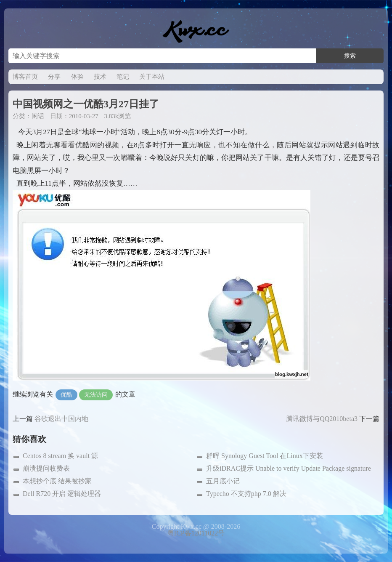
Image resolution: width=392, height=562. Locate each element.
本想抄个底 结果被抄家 (57, 481)
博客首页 (25, 77)
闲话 (38, 116)
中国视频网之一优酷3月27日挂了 (86, 104)
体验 (77, 77)
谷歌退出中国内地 (61, 419)
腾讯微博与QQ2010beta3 (322, 419)
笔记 (123, 77)
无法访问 (96, 395)
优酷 (66, 395)
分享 (54, 77)
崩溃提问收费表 (46, 468)
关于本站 (152, 77)
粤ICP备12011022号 (196, 533)
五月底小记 (223, 481)
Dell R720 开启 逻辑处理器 (62, 494)
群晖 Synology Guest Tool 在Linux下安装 (265, 456)
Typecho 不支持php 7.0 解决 (246, 494)
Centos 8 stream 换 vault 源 (60, 456)
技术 (100, 77)
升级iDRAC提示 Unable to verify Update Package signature (289, 468)
